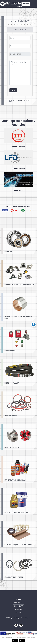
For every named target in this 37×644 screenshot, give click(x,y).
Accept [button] (15, 641)
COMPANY (18, 599)
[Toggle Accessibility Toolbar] (34, 325)
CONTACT (18, 613)
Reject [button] (22, 641)
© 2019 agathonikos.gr (12, 618)
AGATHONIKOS (14, 3)
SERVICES (18, 609)
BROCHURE (19, 606)
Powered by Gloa (26, 618)
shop (26, 4)
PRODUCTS (19, 603)
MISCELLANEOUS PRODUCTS (15, 583)
